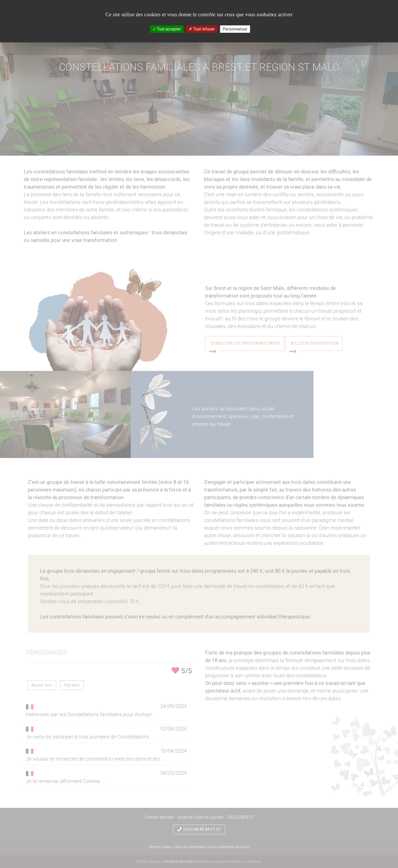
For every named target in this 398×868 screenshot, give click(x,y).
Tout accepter (167, 29)
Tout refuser (202, 29)
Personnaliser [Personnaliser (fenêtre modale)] (235, 29)
